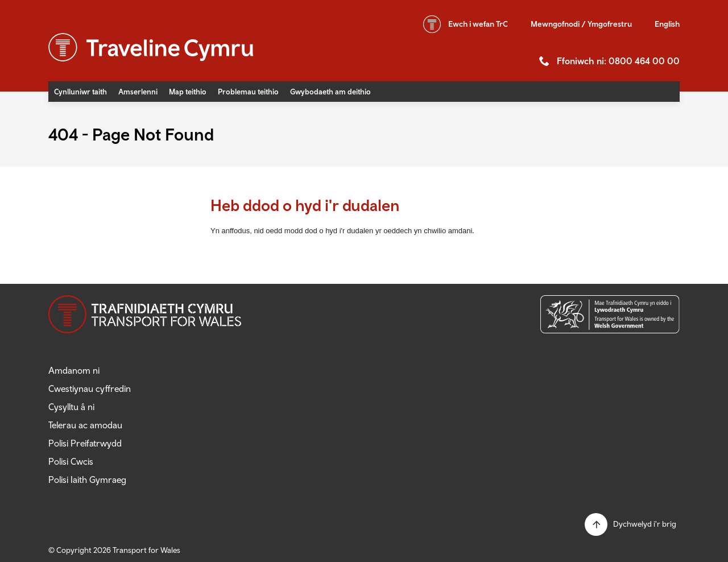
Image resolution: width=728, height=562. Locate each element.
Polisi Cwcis (71, 461)
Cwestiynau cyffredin (90, 389)
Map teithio (188, 92)
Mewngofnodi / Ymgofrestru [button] (581, 24)
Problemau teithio (248, 92)
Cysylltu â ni (71, 407)
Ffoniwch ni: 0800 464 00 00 (618, 61)
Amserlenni (138, 92)
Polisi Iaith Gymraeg (87, 480)
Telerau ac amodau (85, 425)
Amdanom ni (74, 370)
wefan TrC (478, 24)
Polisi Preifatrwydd (85, 443)
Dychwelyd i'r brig (645, 524)
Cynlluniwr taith (80, 92)
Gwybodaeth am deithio (330, 92)
